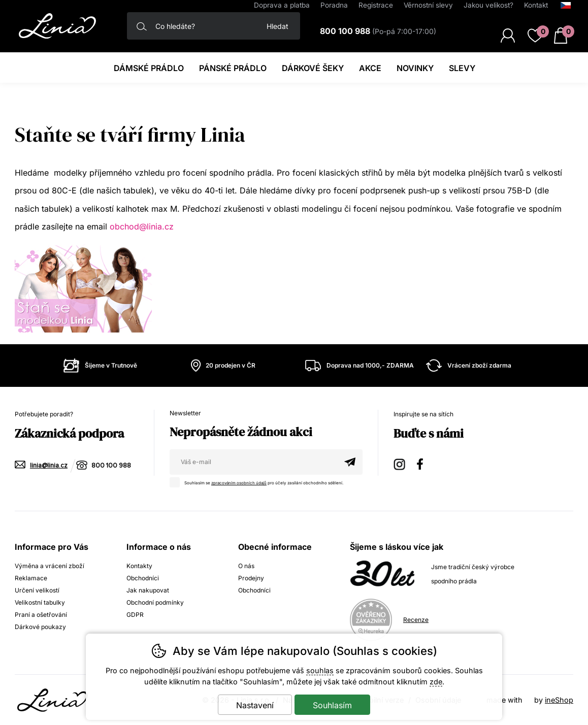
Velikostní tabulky (40, 602)
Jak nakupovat (148, 590)
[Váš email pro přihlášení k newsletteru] (253, 462)
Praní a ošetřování (41, 615)
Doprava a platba (282, 5)
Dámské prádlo (149, 68)
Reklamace (31, 578)
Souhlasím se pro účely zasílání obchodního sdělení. (260, 481)
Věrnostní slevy (428, 5)
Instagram (400, 463)
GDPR (135, 615)
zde (436, 682)
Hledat (277, 26)
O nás (246, 566)
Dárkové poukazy (40, 627)
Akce (370, 68)
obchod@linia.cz (142, 226)
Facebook (423, 463)
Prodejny (251, 578)
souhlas (320, 670)
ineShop (559, 700)
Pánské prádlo (233, 68)
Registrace (376, 5)
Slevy (462, 68)
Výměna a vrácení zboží (50, 566)
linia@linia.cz (49, 466)
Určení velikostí (37, 590)
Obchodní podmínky (155, 602)
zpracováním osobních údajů (240, 483)
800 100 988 (111, 466)
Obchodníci (143, 578)
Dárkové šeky (313, 68)
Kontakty (139, 566)
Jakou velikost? (488, 5)
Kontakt (536, 5)
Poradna (334, 5)
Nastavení (255, 705)
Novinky (415, 68)
